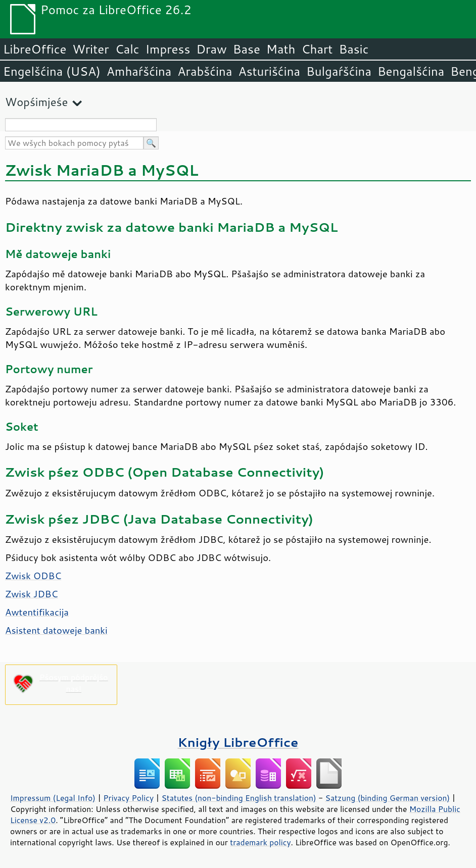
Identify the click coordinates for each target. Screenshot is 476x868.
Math (281, 49)
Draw (211, 49)
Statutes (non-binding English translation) (239, 798)
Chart (317, 49)
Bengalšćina (411, 71)
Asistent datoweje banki (56, 630)
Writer (90, 49)
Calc (127, 49)
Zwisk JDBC (32, 594)
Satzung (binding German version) (388, 798)
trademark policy (260, 842)
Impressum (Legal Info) (53, 798)
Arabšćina (205, 71)
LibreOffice (35, 49)
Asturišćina (269, 71)
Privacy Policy (128, 798)
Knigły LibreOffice (238, 742)
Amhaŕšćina (139, 71)
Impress (168, 49)
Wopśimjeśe (36, 102)
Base (247, 49)
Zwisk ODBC (33, 576)
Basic (353, 49)
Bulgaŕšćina (339, 71)
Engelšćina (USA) (52, 71)
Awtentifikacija (37, 612)
